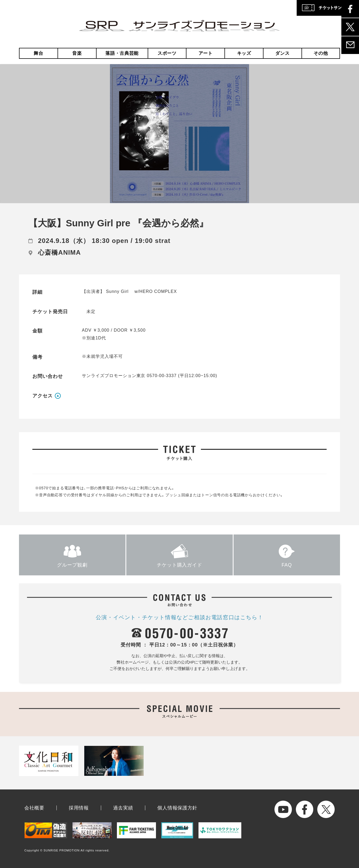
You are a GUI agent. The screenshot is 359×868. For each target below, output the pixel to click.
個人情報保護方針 (177, 808)
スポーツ (167, 53)
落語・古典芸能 (122, 53)
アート (206, 53)
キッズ (244, 53)
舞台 (38, 53)
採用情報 (79, 808)
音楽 (77, 53)
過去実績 (123, 808)
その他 (321, 53)
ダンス (282, 53)
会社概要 (34, 808)
